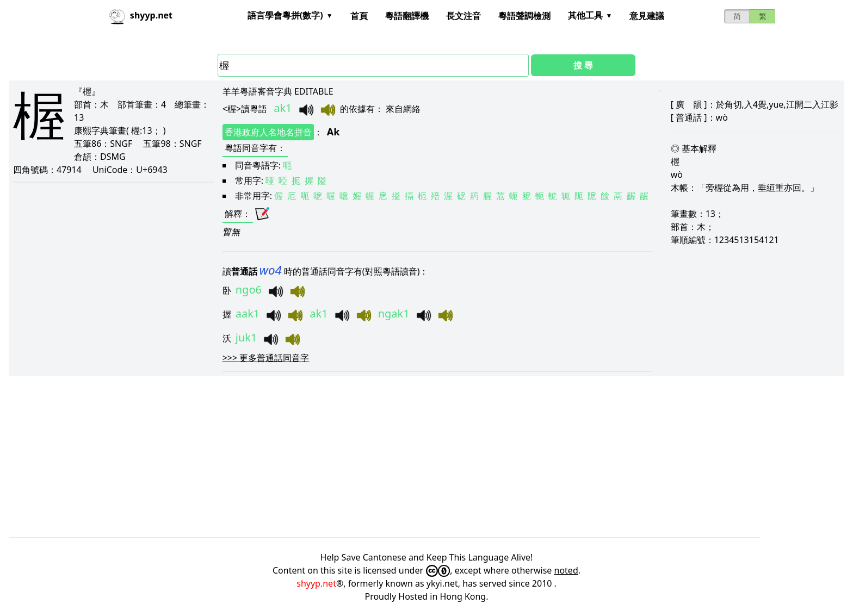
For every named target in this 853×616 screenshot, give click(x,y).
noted (566, 570)
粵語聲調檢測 (524, 16)
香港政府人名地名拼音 (268, 132)
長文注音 (463, 16)
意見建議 (647, 16)
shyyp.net (316, 583)
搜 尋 (583, 65)
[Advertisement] (335, 457)
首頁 (359, 16)
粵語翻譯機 (407, 16)
